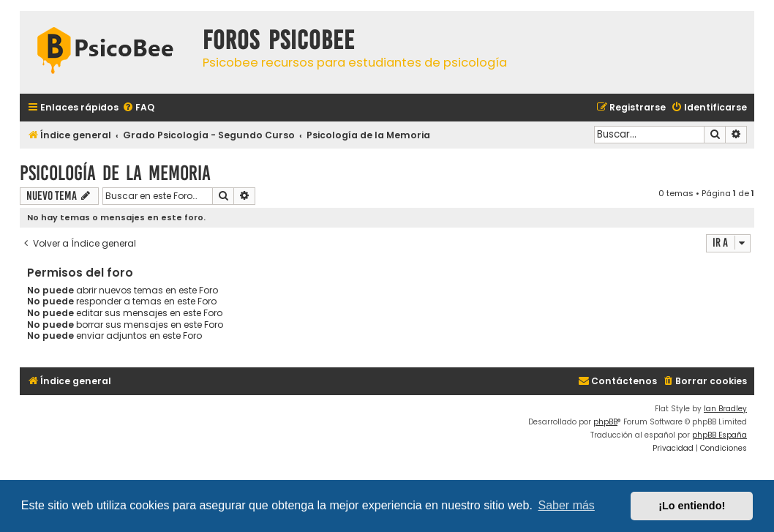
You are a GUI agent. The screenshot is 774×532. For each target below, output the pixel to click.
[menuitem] (138, 108)
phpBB (605, 422)
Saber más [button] (567, 505)
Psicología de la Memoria (115, 173)
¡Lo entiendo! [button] (692, 506)
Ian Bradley (725, 409)
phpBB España (719, 435)
